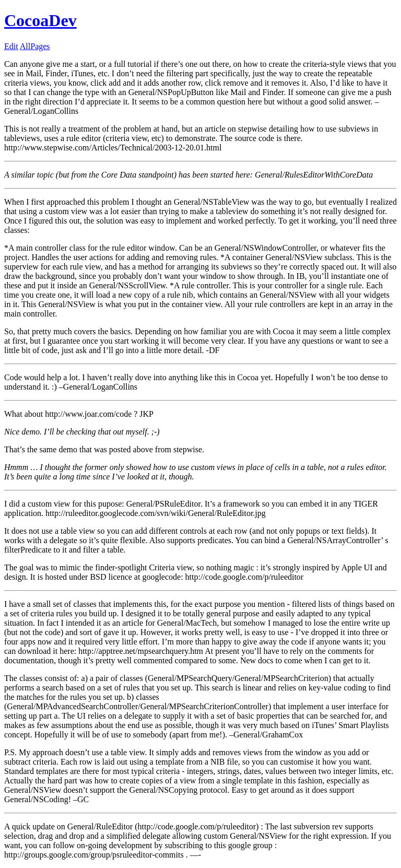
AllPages (35, 46)
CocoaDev (40, 20)
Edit (11, 46)
